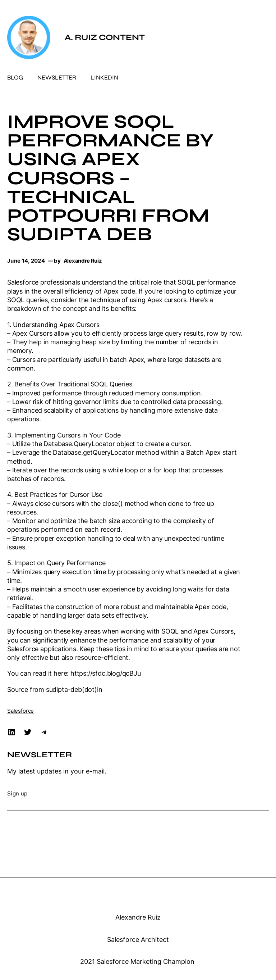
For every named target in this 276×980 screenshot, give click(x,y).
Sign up (17, 793)
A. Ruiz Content (105, 37)
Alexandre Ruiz (138, 917)
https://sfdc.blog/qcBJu (106, 673)
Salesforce (20, 711)
